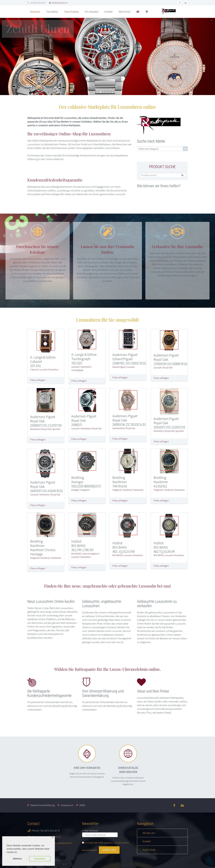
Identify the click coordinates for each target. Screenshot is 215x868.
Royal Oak (168, 367)
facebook (180, 3)
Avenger (75, 490)
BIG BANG (76, 554)
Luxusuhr (43, 370)
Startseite (35, 12)
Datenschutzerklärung (43, 805)
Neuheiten (53, 370)
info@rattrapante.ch (60, 3)
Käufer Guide (149, 850)
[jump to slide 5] (110, 92)
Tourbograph (77, 370)
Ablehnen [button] (17, 859)
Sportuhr (56, 429)
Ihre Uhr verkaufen (87, 768)
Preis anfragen (38, 380)
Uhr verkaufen (92, 12)
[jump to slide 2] (101, 92)
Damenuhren (118, 428)
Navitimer (128, 490)
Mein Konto (125, 12)
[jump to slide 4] (107, 92)
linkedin (186, 3)
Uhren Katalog (71, 12)
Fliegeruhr (85, 490)
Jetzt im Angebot (90, 554)
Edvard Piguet (119, 367)
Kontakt (109, 12)
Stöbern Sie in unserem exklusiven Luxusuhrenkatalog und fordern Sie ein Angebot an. (128, 781)
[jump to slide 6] (113, 92)
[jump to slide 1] (98, 92)
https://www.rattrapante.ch (57, 843)
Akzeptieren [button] (40, 859)
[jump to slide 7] (116, 92)
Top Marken (52, 12)
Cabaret (34, 370)
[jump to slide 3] (104, 92)
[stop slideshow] (118, 92)
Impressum (67, 805)
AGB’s (82, 805)
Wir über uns (149, 833)
